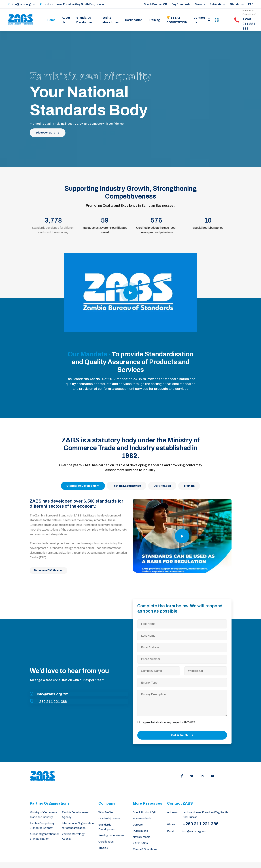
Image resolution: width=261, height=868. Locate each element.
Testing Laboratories (110, 20)
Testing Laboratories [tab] (127, 486)
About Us (66, 20)
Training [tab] (189, 486)
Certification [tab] (162, 486)
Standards (237, 4)
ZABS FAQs (140, 843)
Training (154, 20)
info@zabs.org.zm (21, 4)
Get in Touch (182, 735)
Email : (171, 831)
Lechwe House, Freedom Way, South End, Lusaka (72, 4)
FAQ (251, 4)
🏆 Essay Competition (177, 20)
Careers (200, 4)
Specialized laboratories (208, 228)
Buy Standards (181, 4)
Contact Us (199, 20)
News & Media (142, 837)
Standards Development (85, 20)
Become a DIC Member (48, 570)
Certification (134, 20)
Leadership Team (109, 819)
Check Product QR (155, 4)
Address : (173, 812)
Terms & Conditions (145, 849)
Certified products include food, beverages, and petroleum (156, 230)
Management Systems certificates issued (105, 230)
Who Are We (106, 812)
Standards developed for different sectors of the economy (53, 230)
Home (51, 20)
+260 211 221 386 (200, 824)
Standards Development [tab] (83, 486)
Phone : (172, 824)
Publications (218, 4)
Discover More (48, 133)
